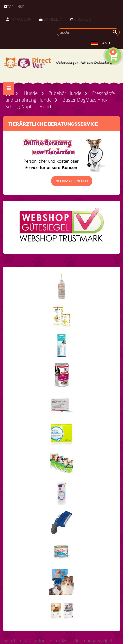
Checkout (81, 19)
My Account (20, 19)
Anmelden (51, 19)
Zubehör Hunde (65, 93)
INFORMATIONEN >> (72, 181)
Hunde (31, 93)
